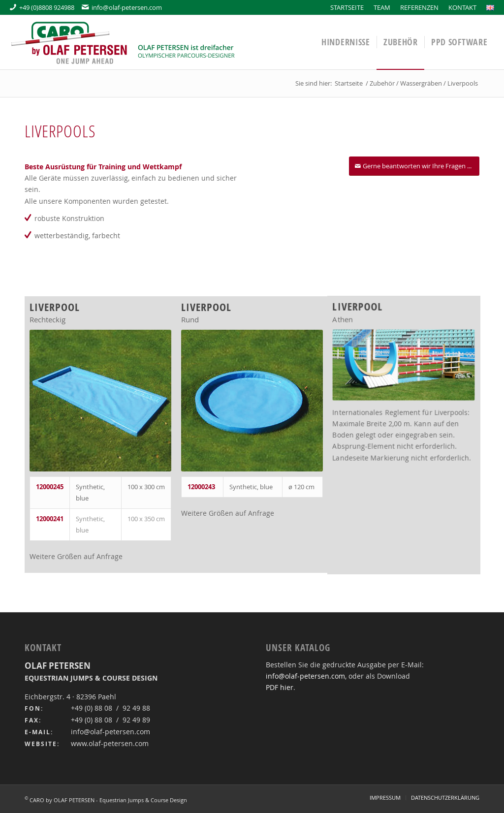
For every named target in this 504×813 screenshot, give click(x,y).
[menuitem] (347, 7)
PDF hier (280, 687)
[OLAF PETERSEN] (123, 42)
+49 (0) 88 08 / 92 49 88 (110, 708)
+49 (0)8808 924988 (42, 7)
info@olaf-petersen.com (122, 7)
